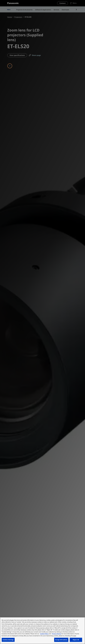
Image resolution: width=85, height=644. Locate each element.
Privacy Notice (57, 634)
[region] (42, 631)
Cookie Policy (44, 634)
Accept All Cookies (61, 640)
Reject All (76, 640)
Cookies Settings (8, 640)
